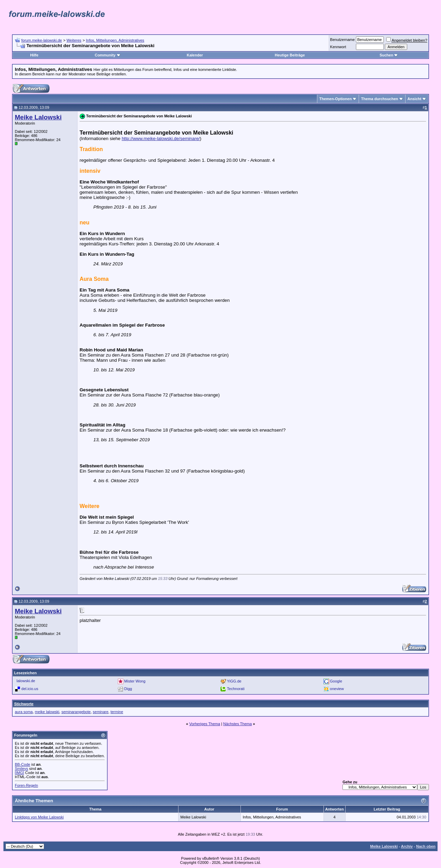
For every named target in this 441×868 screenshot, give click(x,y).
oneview (337, 688)
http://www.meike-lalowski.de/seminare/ (161, 139)
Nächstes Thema (238, 724)
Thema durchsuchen (380, 99)
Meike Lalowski (384, 846)
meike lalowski (47, 712)
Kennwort (338, 47)
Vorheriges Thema (205, 724)
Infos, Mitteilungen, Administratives (115, 40)
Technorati (236, 688)
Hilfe (34, 55)
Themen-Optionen (336, 99)
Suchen (389, 55)
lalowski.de (26, 681)
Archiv (407, 846)
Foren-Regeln (26, 785)
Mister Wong (135, 681)
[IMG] (19, 773)
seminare (100, 712)
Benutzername (342, 40)
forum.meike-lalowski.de (42, 40)
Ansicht (414, 99)
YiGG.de (234, 681)
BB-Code (23, 764)
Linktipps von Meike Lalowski (39, 817)
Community (108, 55)
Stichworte (24, 704)
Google (336, 681)
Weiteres (74, 40)
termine (117, 712)
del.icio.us (30, 688)
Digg (128, 688)
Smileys (22, 769)
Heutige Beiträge (290, 55)
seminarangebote (76, 712)
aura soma (24, 712)
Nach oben (426, 846)
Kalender (195, 55)
